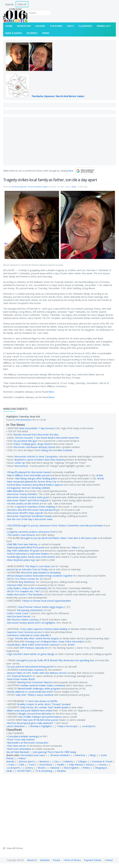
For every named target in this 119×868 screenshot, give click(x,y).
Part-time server (17, 746)
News (74, 187)
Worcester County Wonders (22, 494)
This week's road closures (21, 535)
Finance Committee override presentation (81, 525)
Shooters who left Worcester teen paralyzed (31, 510)
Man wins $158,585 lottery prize (41, 720)
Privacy (57, 860)
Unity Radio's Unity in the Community (27, 588)
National (55, 768)
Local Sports (89, 726)
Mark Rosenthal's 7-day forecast (37, 428)
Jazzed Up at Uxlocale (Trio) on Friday (27, 569)
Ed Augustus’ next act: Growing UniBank (29, 488)
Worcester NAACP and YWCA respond (28, 500)
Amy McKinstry (27, 582)
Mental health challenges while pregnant (39, 688)
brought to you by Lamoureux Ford (38, 525)
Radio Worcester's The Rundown (25, 594)
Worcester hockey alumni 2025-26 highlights (31, 623)
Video (75, 547)
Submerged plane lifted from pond (26, 547)
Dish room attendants (19, 749)
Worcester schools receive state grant (28, 497)
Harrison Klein (15, 585)
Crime (11, 765)
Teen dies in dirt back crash (82, 538)
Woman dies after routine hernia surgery (37, 638)
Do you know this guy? (26, 441)
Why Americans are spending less (76, 660)
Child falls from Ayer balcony (22, 544)
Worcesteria (21, 466)
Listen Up (20, 463)
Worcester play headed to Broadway (41, 572)
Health (60, 765)
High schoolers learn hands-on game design (31, 654)
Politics (86, 768)
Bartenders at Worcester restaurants (28, 743)
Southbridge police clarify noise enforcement (31, 557)
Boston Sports (27, 761)
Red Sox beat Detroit (19, 616)
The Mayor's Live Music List (40, 566)
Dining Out (47, 450)
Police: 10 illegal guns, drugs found (32, 444)
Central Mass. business (32, 670)
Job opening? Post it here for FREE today (55, 752)
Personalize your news (33, 755)
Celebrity (68, 761)
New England (71, 768)
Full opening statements (30, 610)
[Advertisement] (59, 141)
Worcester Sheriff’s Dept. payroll (25, 513)
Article (100, 475)
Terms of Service (72, 860)
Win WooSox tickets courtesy (23, 619)
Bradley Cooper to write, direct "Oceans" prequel (44, 704)
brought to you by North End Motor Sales (43, 538)
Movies (42, 768)
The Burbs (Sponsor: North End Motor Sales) (58, 96)
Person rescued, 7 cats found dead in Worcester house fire (47, 438)
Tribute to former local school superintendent (46, 601)
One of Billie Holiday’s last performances (40, 717)
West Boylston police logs (21, 560)
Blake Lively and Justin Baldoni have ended (30, 710)
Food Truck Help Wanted (21, 739)
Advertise (80, 755)
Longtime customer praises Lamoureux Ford (31, 532)
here (71, 171)
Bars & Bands (65, 450)
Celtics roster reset (18, 613)
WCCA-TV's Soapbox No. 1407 (23, 591)
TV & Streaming (44, 771)
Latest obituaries (16, 726)
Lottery (29, 768)
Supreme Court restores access (24, 632)
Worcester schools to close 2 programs (36, 456)
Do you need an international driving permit (30, 667)
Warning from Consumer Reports (35, 682)
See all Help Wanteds (18, 752)
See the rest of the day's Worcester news (30, 519)
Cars (56, 761)
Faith (22, 765)
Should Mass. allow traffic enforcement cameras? (34, 645)
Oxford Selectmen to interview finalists (28, 554)
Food (32, 765)
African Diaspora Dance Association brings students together (40, 576)
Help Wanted (76, 765)
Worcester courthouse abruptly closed (34, 447)
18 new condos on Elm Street (23, 503)
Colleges (82, 761)
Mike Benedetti (15, 491)
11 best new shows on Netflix (41, 701)
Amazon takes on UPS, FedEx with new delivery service (37, 673)
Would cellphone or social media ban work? (30, 692)
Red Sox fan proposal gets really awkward (30, 723)
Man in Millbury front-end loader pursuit (28, 475)
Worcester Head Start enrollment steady (29, 516)
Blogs (93, 755)
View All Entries (15, 848)
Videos (22, 758)
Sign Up (22, 4)
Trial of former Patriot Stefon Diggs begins (40, 607)
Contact (109, 860)
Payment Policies (93, 860)
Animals (10, 761)
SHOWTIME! (24, 771)
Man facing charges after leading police (36, 478)
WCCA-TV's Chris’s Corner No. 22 (25, 579)
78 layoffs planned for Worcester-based (29, 472)
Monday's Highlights (41, 726)
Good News (46, 765)
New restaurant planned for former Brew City (32, 482)
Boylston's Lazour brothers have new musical (39, 460)
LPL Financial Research (19, 676)
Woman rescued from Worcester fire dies (36, 434)
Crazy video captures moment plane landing (44, 629)
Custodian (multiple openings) (24, 736)
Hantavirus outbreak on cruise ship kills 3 (29, 635)
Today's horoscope (67, 726)
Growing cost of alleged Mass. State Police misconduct (55, 641)
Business (44, 761)
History (90, 765)
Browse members (61, 755)
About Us (32, 860)
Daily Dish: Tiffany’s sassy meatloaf (34, 695)
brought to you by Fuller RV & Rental (37, 660)
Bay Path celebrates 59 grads (23, 550)
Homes (102, 765)
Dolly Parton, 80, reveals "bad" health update (45, 707)
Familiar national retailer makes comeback (43, 685)
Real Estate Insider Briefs (21, 679)
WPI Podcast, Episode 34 (34, 648)
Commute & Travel (102, 761)
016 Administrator (24, 420)
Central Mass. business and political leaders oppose (35, 485)
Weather (62, 771)
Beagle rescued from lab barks (35, 714)
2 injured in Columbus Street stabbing (35, 507)
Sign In (9, 4)
